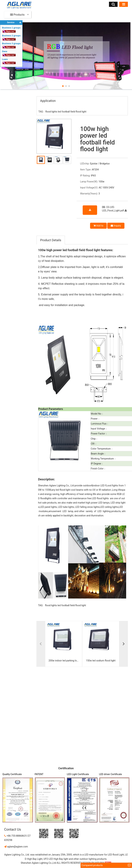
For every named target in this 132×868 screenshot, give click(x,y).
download (90, 212)
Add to (98, 226)
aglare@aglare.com (16, 847)
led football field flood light (72, 112)
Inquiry (116, 226)
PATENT (39, 774)
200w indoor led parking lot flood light (64, 661)
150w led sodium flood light (101, 661)
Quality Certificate (12, 774)
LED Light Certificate (78, 774)
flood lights (51, 112)
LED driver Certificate (111, 774)
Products (17, 15)
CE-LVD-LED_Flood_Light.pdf (114, 209)
